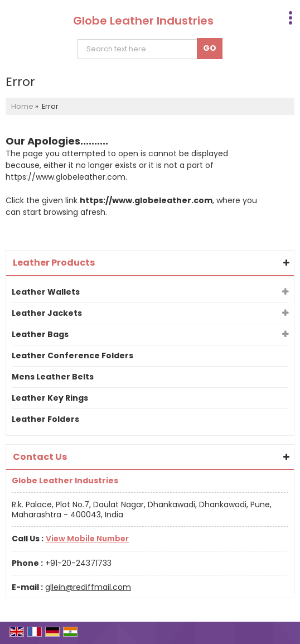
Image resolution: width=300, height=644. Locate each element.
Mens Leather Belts (53, 377)
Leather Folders (45, 419)
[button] (87, 539)
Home (22, 106)
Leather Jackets (47, 313)
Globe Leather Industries (143, 21)
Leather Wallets (46, 292)
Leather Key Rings (50, 398)
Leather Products (54, 263)
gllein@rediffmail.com (88, 587)
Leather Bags (40, 334)
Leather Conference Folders (72, 355)
